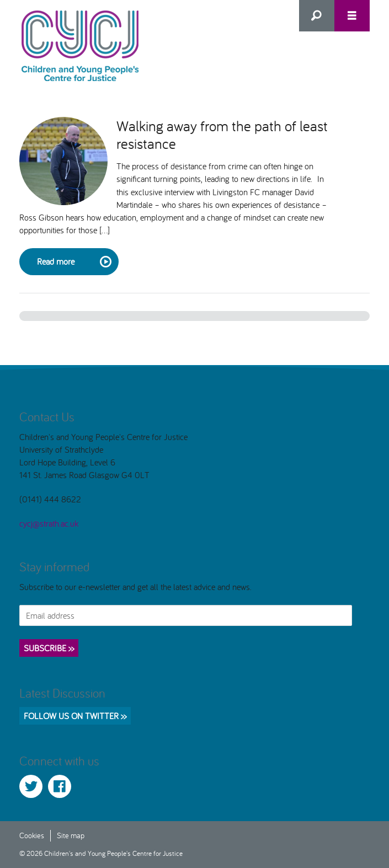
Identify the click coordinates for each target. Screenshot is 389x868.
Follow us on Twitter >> (75, 716)
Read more (73, 262)
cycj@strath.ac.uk (49, 523)
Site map (71, 835)
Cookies (32, 835)
